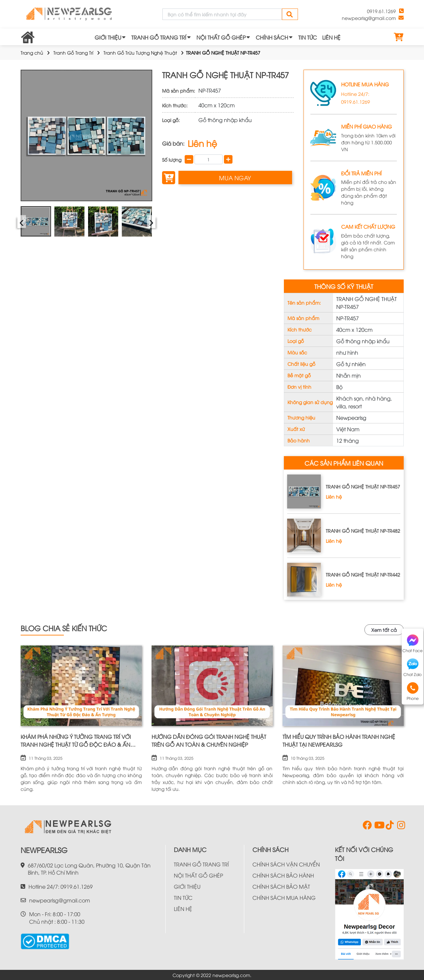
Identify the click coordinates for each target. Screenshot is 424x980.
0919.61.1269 (381, 11)
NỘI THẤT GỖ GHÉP (221, 37)
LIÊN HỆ (331, 37)
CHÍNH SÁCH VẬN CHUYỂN (286, 864)
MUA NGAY (235, 178)
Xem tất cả (384, 630)
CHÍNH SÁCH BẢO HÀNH (283, 875)
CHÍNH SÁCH (272, 37)
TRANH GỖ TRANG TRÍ (159, 37)
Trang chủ (32, 53)
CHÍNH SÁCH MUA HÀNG (284, 898)
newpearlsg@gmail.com (369, 18)
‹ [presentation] (22, 221)
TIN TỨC (308, 37)
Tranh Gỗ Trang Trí (73, 53)
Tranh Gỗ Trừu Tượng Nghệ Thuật (140, 53)
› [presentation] (151, 221)
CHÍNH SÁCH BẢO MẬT (281, 886)
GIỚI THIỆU (108, 37)
